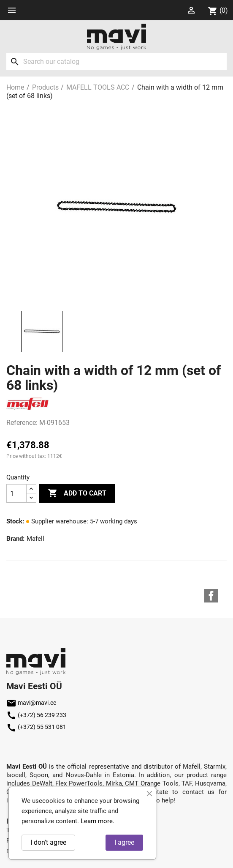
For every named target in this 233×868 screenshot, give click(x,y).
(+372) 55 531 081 (36, 727)
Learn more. (98, 821)
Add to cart (77, 493)
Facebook (211, 596)
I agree (124, 842)
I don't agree (48, 842)
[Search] (116, 62)
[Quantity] (16, 493)
